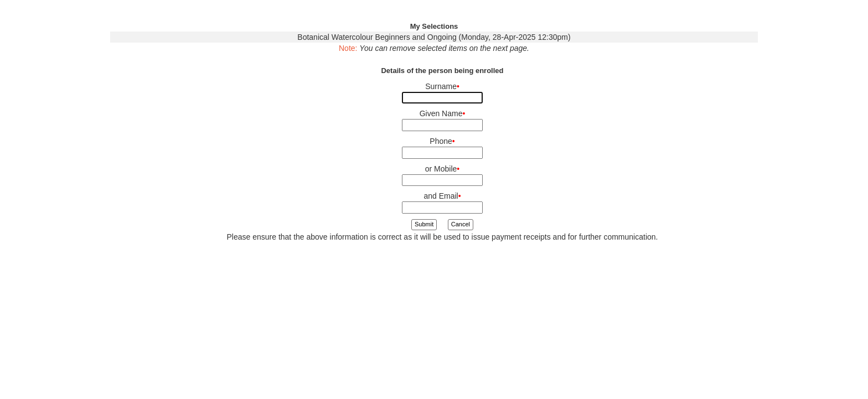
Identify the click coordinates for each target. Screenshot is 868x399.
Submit (424, 224)
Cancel (461, 224)
